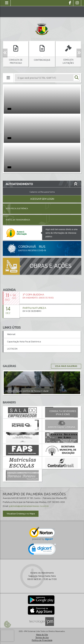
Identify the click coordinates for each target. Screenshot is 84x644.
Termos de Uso (42, 637)
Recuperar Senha (48, 192)
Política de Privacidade (42, 640)
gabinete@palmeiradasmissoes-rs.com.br (29, 506)
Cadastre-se (35, 192)
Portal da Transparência (18, 220)
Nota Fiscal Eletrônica (17, 208)
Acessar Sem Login (42, 199)
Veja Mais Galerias (66, 366)
